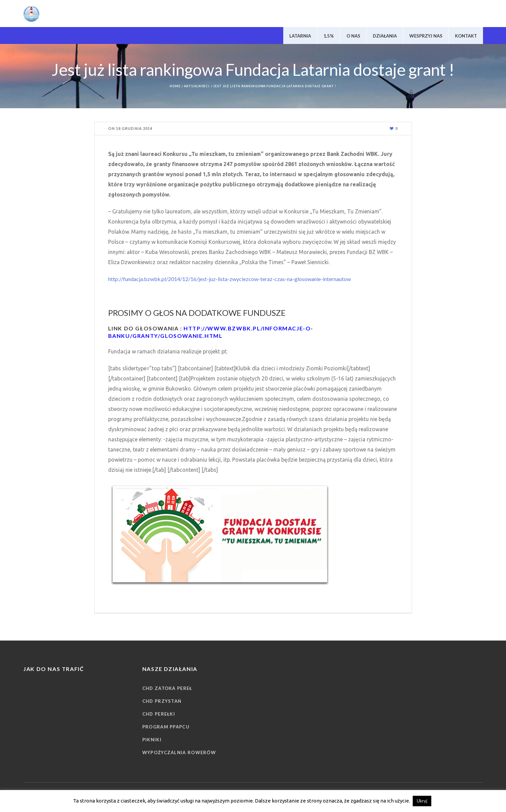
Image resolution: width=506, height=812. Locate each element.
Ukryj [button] (422, 801)
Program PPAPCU (166, 727)
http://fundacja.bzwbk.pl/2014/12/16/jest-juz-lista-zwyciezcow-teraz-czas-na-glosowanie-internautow (230, 279)
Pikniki (152, 740)
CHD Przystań (162, 701)
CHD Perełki (159, 714)
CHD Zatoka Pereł (167, 688)
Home (175, 86)
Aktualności (197, 86)
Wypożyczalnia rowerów (179, 752)
